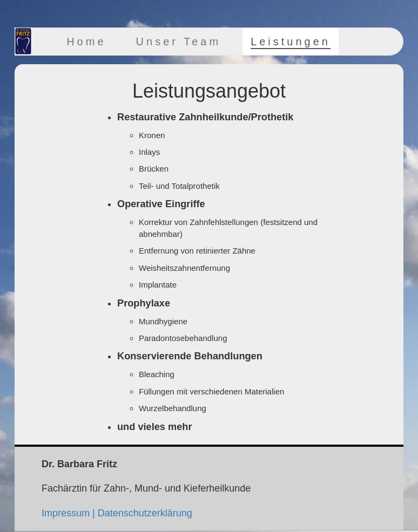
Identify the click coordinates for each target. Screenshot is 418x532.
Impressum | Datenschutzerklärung (117, 513)
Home (86, 42)
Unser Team (178, 42)
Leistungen (291, 42)
